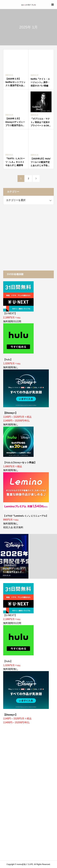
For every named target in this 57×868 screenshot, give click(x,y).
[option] (14, 556)
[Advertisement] (28, 238)
